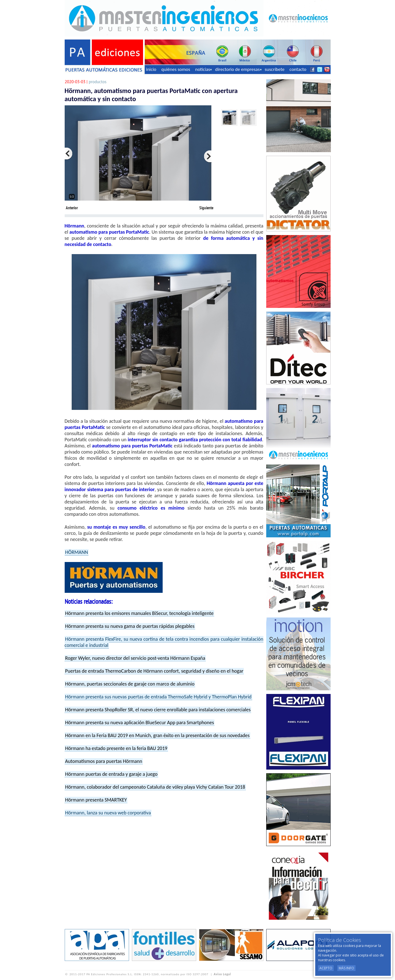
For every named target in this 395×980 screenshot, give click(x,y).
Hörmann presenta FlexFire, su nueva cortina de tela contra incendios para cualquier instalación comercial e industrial (164, 642)
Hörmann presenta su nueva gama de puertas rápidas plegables (130, 626)
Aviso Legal (222, 974)
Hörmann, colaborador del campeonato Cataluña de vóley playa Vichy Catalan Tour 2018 (155, 787)
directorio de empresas (238, 69)
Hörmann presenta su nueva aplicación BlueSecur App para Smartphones (140, 723)
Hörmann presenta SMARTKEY (96, 800)
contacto (298, 69)
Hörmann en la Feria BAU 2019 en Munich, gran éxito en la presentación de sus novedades (157, 735)
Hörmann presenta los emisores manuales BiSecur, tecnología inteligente (139, 613)
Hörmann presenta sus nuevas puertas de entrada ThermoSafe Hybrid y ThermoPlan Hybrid (158, 697)
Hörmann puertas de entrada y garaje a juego (111, 774)
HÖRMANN (77, 552)
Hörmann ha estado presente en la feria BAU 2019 (116, 748)
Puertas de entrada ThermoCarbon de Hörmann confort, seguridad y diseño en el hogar (154, 671)
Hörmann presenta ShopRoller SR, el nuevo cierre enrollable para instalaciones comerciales (158, 710)
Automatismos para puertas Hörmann (104, 761)
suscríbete (275, 69)
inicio (151, 69)
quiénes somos (176, 69)
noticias (203, 69)
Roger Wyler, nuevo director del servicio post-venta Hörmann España (135, 658)
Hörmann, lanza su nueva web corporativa (108, 813)
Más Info (346, 968)
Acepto (326, 968)
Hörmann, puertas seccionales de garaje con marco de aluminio (130, 684)
